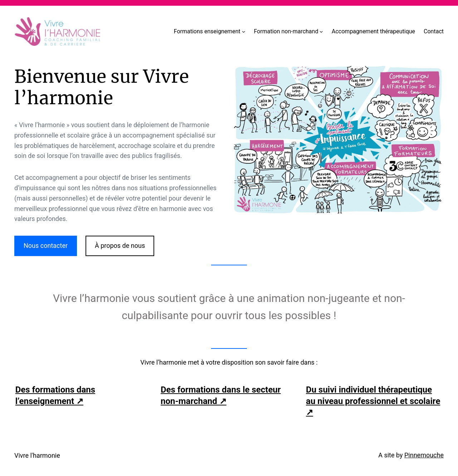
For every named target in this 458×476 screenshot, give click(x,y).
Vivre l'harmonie (37, 455)
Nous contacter (46, 246)
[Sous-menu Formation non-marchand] (321, 32)
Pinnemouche (424, 455)
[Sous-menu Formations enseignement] (244, 32)
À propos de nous (120, 246)
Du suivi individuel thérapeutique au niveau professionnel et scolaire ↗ (373, 401)
